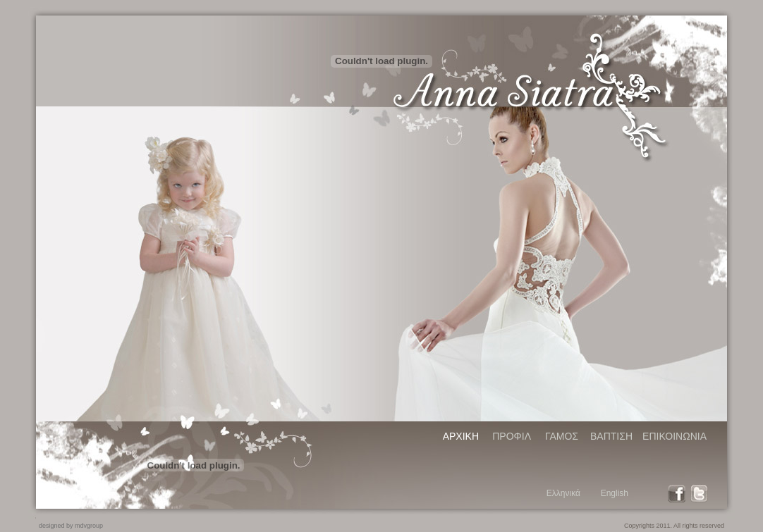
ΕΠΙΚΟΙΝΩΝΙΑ (675, 436)
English (615, 493)
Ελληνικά (563, 493)
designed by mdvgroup (71, 526)
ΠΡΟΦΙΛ (512, 436)
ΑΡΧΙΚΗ (461, 436)
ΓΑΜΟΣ (562, 436)
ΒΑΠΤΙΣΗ (611, 436)
